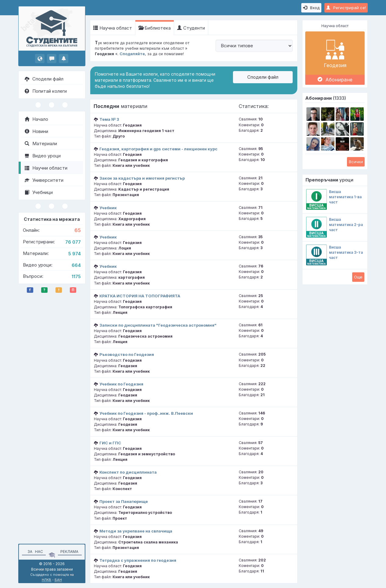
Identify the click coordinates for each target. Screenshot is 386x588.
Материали (41, 143)
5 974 (75, 254)
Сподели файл (44, 79)
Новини (36, 131)
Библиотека (155, 28)
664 (76, 265)
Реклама (69, 552)
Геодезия (335, 53)
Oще (358, 277)
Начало (36, 119)
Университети (44, 180)
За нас (34, 552)
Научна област (113, 28)
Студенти (191, 28)
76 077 (73, 242)
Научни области (46, 168)
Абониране (335, 80)
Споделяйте (132, 54)
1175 (76, 276)
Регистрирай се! (346, 8)
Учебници (39, 192)
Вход (311, 8)
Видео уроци (43, 156)
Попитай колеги (46, 91)
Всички (356, 162)
